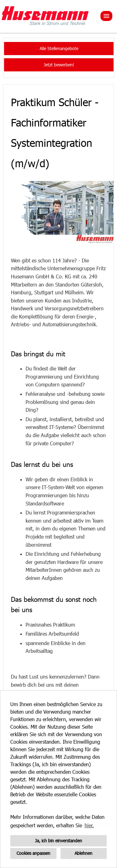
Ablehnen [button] (83, 853)
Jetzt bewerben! (59, 65)
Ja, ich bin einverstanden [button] (58, 841)
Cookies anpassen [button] (33, 853)
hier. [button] (89, 825)
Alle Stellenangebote (59, 48)
